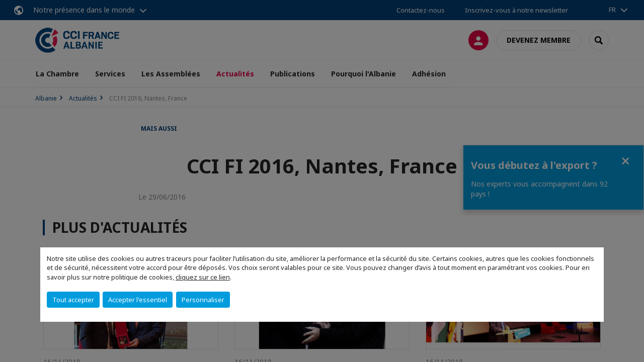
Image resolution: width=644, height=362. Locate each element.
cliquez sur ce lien (203, 277)
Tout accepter (73, 300)
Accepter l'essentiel (138, 300)
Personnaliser (203, 300)
